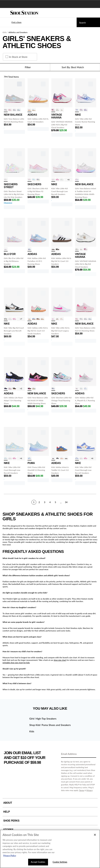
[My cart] (96, 13)
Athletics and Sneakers (18, 32)
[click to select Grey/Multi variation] (38, 180)
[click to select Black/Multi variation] (6, 389)
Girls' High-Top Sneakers (43, 718)
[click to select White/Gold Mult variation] (58, 110)
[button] (12, 22)
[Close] (95, 835)
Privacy (90, 790)
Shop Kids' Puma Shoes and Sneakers (50, 725)
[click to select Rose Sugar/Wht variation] (10, 110)
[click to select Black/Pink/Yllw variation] (14, 389)
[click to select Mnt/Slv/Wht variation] (81, 389)
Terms (82, 790)
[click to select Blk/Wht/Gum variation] (58, 249)
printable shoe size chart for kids (16, 663)
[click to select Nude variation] (62, 110)
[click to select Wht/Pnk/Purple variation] (53, 110)
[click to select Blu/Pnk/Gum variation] (34, 319)
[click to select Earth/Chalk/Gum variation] (38, 319)
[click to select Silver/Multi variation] (53, 389)
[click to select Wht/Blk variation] (58, 319)
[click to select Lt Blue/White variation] (34, 180)
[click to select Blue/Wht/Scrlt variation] (86, 389)
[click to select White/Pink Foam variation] (53, 180)
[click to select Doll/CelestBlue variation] (86, 110)
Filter (25, 67)
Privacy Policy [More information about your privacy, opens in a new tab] (10, 856)
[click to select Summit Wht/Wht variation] (62, 180)
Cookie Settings (60, 862)
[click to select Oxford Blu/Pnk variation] (19, 110)
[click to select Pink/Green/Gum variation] (29, 319)
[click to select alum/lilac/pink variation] (34, 389)
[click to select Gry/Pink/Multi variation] (6, 110)
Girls (4, 32)
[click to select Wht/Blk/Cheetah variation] (6, 319)
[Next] (95, 502)
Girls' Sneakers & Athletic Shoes (37, 42)
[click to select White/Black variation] (53, 249)
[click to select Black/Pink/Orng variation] (29, 389)
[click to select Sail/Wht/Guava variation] (62, 319)
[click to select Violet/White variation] (81, 110)
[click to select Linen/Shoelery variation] (42, 319)
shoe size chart (60, 660)
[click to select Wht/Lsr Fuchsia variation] (58, 180)
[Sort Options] (75, 67)
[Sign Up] (93, 754)
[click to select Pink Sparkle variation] (29, 180)
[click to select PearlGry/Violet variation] (14, 110)
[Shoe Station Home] (24, 13)
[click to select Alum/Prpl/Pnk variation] (77, 180)
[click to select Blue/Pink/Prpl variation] (29, 458)
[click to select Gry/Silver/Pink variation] (77, 389)
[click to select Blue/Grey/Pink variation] (29, 249)
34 (66, 502)
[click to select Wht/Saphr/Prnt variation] (77, 458)
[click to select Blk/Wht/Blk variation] (58, 458)
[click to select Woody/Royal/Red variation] (53, 458)
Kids (32, 731)
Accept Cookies (38, 862)
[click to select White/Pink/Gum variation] (29, 110)
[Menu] (5, 13)
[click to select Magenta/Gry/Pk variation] (10, 389)
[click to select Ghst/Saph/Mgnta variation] (77, 110)
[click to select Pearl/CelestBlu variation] (6, 458)
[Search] (88, 22)
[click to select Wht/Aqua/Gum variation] (34, 110)
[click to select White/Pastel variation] (6, 180)
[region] (50, 849)
